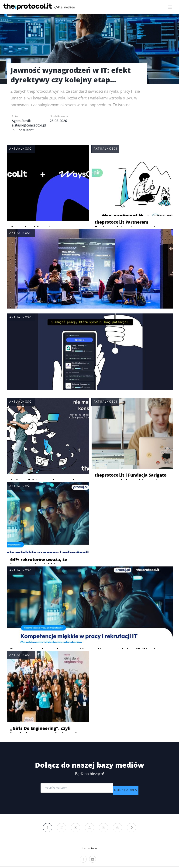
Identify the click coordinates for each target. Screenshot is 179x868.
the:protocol (90, 849)
